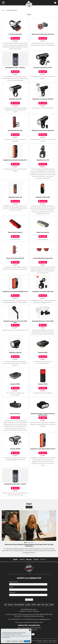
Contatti (51, 605)
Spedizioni (55, 641)
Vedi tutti (29, 507)
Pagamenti (40, 642)
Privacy (55, 642)
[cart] (55, 3)
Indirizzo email (14, 582)
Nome (11, 587)
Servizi (39, 605)
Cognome (12, 592)
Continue (9, 641)
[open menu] (3, 3)
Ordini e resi (45, 642)
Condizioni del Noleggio (37, 641)
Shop (6, 605)
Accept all (27, 641)
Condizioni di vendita (47, 641)
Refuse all (21, 641)
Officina (34, 605)
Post (43, 605)
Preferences (15, 641)
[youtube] (33, 634)
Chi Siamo (28, 605)
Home (4, 10)
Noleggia (10, 605)
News (47, 605)
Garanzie (51, 642)
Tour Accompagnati (19, 605)
